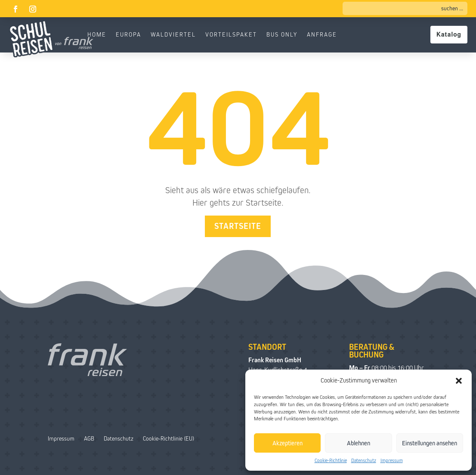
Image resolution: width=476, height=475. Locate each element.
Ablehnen (359, 443)
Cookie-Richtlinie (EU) (168, 439)
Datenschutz (364, 460)
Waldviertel (173, 35)
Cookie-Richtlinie (331, 460)
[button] (459, 381)
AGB (89, 439)
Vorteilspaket (231, 35)
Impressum (392, 460)
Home (97, 35)
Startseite (238, 226)
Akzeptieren (287, 443)
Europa (128, 35)
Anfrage (322, 35)
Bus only (282, 35)
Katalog (449, 34)
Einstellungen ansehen (430, 443)
